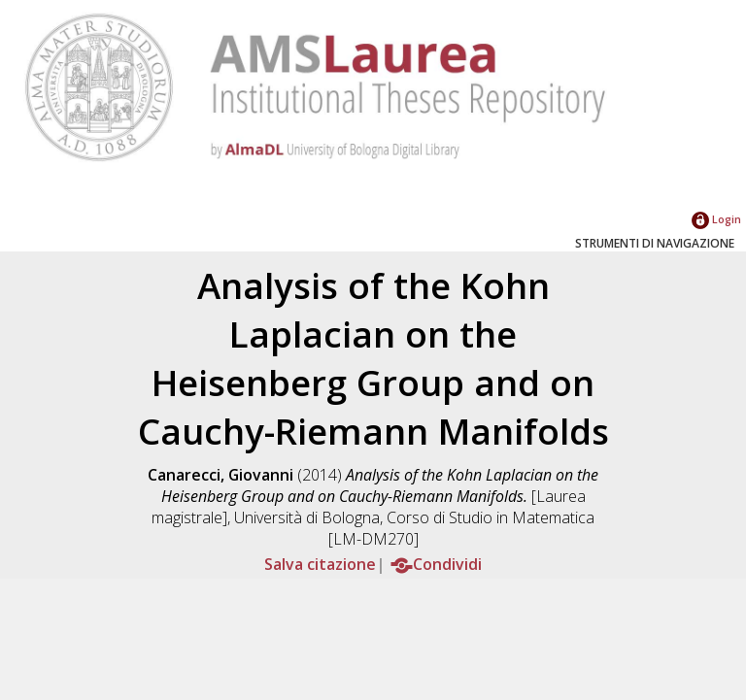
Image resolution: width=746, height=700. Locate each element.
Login (716, 219)
